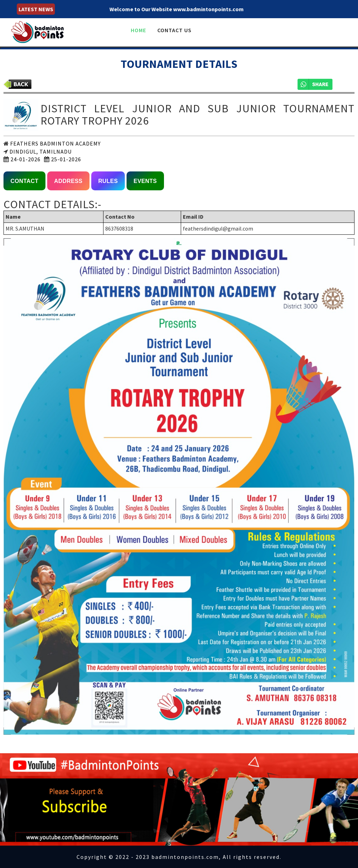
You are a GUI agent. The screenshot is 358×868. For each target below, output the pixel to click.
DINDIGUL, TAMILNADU (40, 151)
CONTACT (24, 181)
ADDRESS (68, 181)
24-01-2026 (22, 159)
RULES (108, 181)
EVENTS (145, 181)
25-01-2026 (63, 159)
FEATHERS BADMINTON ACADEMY (55, 143)
